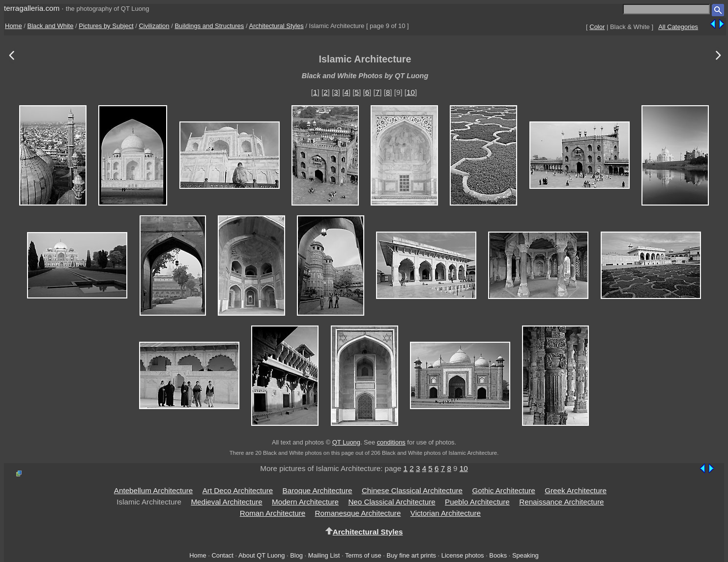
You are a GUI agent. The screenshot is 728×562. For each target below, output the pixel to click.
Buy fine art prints (411, 555)
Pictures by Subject (106, 26)
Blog (296, 555)
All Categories (678, 27)
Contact (222, 555)
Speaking (525, 555)
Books (498, 555)
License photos (463, 555)
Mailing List (324, 555)
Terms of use (363, 555)
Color (597, 27)
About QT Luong (262, 555)
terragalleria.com (32, 8)
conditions (391, 442)
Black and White (51, 26)
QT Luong (346, 442)
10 (411, 92)
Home (14, 26)
